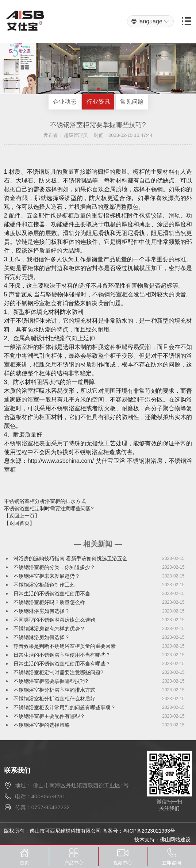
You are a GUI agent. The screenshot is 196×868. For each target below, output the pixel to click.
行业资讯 (98, 102)
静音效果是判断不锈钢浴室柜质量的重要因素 (65, 646)
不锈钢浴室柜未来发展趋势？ (47, 576)
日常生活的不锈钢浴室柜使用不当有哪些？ (62, 655)
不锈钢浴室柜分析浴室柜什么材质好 (54, 699)
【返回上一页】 (22, 516)
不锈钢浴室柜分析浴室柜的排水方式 (45, 501)
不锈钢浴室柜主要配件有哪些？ (49, 716)
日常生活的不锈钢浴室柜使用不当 (52, 594)
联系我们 (17, 771)
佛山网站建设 (175, 840)
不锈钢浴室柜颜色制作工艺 (44, 585)
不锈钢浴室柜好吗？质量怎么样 (49, 602)
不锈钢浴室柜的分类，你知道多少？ (54, 567)
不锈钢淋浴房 (145, 461)
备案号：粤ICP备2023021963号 (139, 831)
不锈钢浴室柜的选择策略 (42, 725)
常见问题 (132, 102)
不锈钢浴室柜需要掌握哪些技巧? (51, 681)
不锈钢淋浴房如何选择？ (42, 611)
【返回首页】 (19, 523)
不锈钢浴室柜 (110, 294)
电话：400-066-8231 (40, 796)
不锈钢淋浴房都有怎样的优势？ (49, 629)
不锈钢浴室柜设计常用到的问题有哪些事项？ (65, 707)
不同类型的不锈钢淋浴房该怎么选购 (54, 620)
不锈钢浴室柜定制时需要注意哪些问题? (49, 508)
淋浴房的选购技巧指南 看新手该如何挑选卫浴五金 (70, 558)
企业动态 (65, 102)
